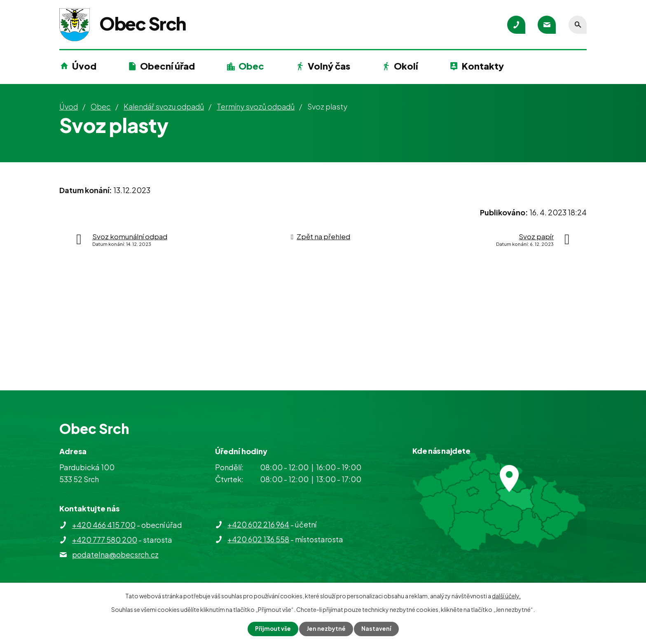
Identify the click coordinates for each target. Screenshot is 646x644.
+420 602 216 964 (258, 524)
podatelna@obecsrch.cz (115, 554)
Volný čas (329, 66)
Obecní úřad (167, 66)
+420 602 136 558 (258, 539)
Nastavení (377, 629)
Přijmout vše (273, 629)
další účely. (506, 596)
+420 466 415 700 (104, 525)
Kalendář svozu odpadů (164, 106)
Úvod (84, 66)
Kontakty (483, 66)
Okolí (406, 66)
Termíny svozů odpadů (256, 106)
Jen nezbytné (326, 629)
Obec (251, 66)
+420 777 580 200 (105, 540)
